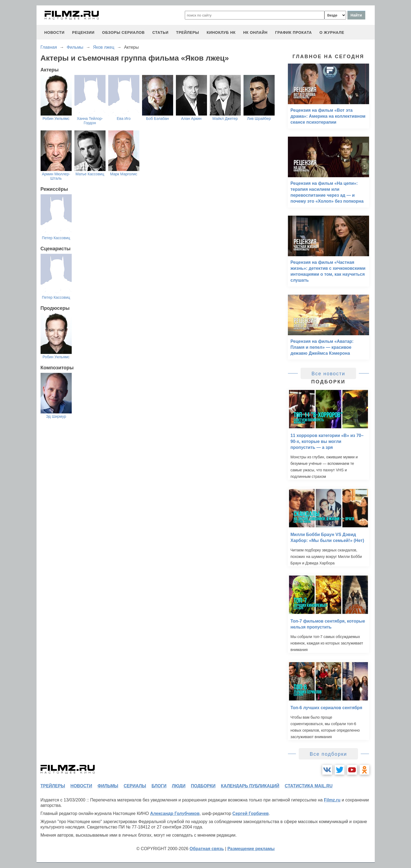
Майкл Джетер (225, 119)
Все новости (328, 374)
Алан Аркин (191, 119)
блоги (159, 786)
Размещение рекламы (251, 849)
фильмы (108, 786)
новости (55, 32)
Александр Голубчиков (175, 813)
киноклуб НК (221, 32)
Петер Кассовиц (56, 238)
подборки (203, 786)
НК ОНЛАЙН (255, 32)
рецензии (83, 32)
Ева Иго (124, 119)
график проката (294, 32)
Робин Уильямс (56, 119)
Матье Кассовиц (90, 174)
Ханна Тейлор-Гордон (90, 121)
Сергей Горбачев (251, 813)
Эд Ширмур (56, 416)
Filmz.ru (332, 800)
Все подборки (328, 754)
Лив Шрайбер (259, 119)
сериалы (135, 786)
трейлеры (188, 32)
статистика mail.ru (309, 786)
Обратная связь (207, 849)
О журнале (332, 32)
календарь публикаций (250, 786)
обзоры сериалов (123, 32)
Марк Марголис (124, 174)
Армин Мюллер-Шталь (56, 176)
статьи (160, 32)
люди (179, 786)
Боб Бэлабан (157, 119)
